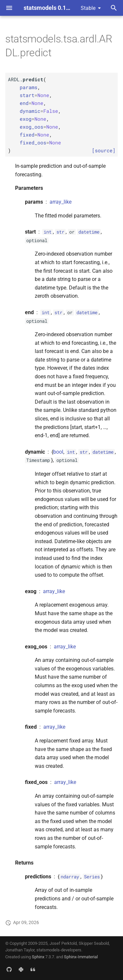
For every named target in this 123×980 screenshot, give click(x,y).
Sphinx (38, 957)
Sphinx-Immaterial (81, 957)
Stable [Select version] (88, 8)
